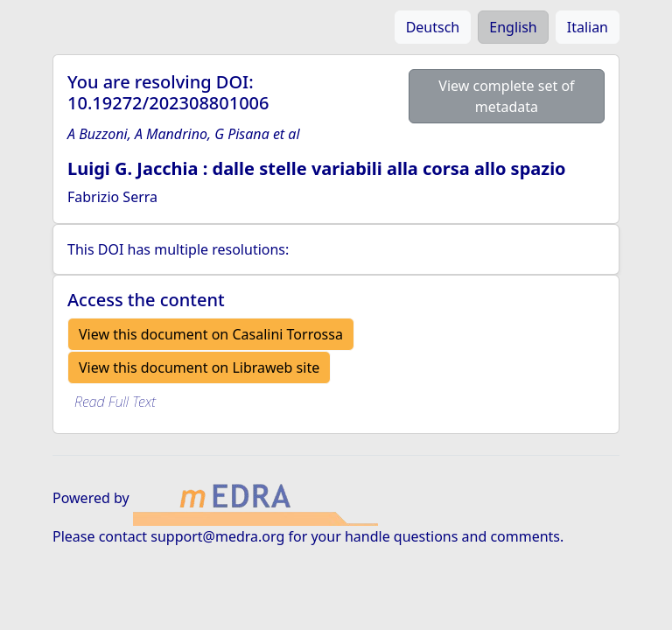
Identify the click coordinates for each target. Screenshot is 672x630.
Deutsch (433, 27)
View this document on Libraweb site (199, 367)
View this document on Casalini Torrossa (211, 334)
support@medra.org (217, 536)
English (513, 27)
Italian (588, 27)
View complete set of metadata (506, 96)
